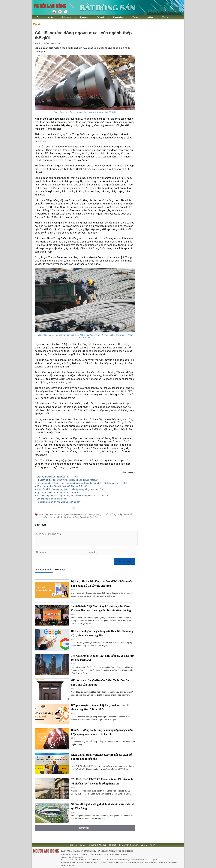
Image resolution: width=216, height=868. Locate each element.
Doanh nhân (118, 17)
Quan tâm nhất (43, 570)
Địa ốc (37, 24)
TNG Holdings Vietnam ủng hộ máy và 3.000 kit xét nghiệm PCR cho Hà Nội (72, 496)
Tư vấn (135, 17)
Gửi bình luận (124, 561)
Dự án (50, 17)
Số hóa (150, 17)
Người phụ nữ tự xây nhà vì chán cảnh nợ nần (58, 502)
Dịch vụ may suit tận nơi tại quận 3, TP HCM (58, 477)
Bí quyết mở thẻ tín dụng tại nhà (52, 499)
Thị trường (67, 17)
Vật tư (165, 17)
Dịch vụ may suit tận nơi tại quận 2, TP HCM (58, 492)
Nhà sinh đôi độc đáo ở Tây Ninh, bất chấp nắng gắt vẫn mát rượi (67, 480)
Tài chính (100, 17)
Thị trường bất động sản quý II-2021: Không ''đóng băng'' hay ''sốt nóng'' (70, 489)
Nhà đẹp (84, 17)
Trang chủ (73, 845)
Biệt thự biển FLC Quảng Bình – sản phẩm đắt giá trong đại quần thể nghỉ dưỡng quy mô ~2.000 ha (83, 483)
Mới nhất (60, 570)
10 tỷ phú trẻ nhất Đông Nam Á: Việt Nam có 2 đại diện (62, 486)
